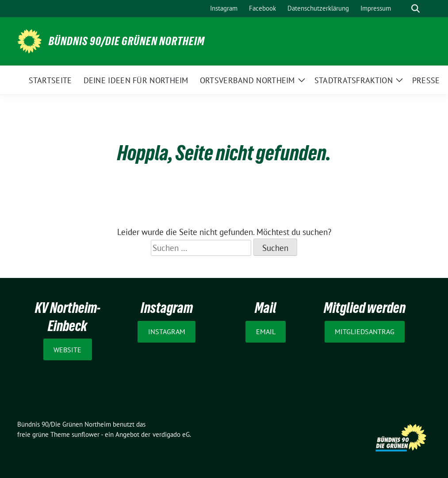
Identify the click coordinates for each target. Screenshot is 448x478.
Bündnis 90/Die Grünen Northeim (127, 41)
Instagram (167, 332)
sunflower (86, 434)
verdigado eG (171, 434)
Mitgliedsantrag (365, 332)
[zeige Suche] (415, 9)
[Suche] (403, 9)
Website (67, 350)
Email (266, 332)
